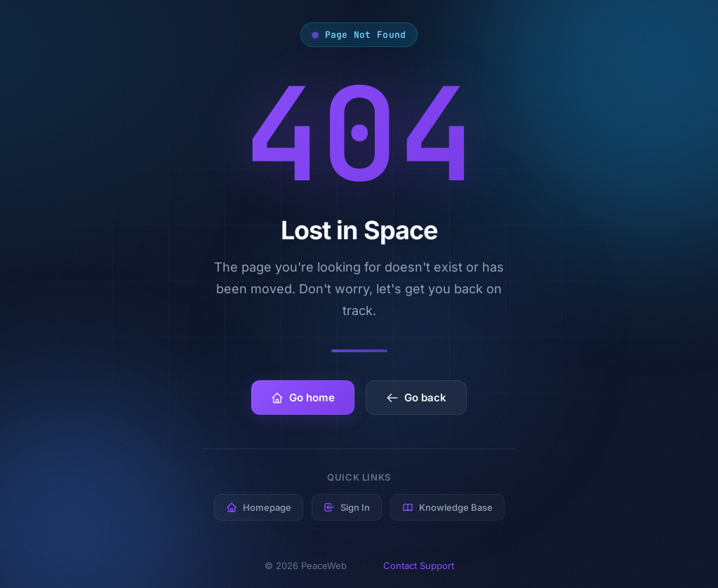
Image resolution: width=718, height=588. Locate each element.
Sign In (347, 507)
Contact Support (419, 566)
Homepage (259, 507)
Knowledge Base (447, 507)
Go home (303, 397)
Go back (416, 397)
